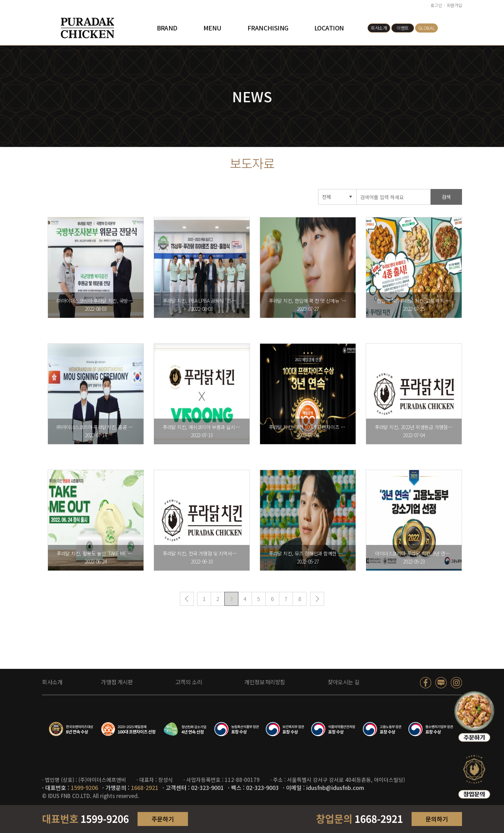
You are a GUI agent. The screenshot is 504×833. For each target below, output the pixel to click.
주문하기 (163, 819)
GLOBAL (427, 28)
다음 (317, 600)
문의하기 (437, 819)
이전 (187, 600)
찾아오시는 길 (344, 682)
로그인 (436, 5)
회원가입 (454, 5)
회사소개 (379, 28)
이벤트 (403, 28)
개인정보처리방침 (265, 682)
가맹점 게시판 (117, 682)
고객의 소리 (189, 682)
